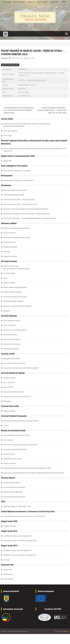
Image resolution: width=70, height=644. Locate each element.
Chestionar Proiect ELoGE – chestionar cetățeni (19, 200)
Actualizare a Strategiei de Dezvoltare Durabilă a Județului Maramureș (26, 214)
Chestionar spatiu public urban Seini (15, 190)
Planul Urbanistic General (12, 321)
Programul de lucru (10, 242)
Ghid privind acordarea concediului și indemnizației (20, 445)
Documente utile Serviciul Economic (15, 297)
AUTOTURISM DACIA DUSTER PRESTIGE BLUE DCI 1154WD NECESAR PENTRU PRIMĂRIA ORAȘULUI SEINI (19, 110)
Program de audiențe (10, 247)
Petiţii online (8, 136)
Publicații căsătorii (10, 411)
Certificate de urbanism (11, 349)
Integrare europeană (10, 256)
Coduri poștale (8, 579)
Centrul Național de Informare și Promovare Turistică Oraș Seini (24, 516)
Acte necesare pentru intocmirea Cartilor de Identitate (21, 421)
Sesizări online (54, 2)
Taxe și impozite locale (11, 266)
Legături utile (8, 570)
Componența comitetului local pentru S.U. (17, 397)
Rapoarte (6, 311)
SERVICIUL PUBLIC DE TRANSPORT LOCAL (17, 507)
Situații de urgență (9, 378)
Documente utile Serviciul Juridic (14, 363)
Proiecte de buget (9, 273)
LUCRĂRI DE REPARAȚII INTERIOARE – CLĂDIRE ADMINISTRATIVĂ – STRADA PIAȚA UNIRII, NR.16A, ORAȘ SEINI (52, 110)
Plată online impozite (10, 131)
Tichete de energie (9, 463)
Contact (64, 2)
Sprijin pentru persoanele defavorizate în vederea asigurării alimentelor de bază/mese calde (34, 473)
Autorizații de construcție (12, 344)
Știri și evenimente (19, 2)
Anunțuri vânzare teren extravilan (14, 487)
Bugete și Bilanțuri (9, 283)
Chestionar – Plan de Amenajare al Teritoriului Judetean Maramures (26, 209)
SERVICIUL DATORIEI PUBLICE (13, 301)
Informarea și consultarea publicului (15, 330)
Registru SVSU (8, 387)
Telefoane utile (8, 574)
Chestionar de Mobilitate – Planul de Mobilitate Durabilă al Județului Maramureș (30, 218)
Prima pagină (7, 2)
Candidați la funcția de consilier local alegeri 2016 (20, 541)
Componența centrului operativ (14, 392)
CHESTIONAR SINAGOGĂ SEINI (14, 195)
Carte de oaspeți (42, 2)
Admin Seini (31, 58)
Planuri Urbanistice (10, 325)
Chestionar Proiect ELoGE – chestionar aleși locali (20, 204)
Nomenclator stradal (10, 335)
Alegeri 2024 (8, 161)
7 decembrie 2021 (17, 58)
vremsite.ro (66, 631)
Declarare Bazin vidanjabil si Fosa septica (17, 171)
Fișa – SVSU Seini (9, 382)
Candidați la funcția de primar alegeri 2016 (17, 536)
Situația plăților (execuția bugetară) (15, 287)
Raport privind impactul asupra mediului (17, 228)
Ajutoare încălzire (9, 454)
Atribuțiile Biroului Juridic (12, 359)
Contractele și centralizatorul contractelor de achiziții (21, 368)
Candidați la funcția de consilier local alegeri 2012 (20, 555)
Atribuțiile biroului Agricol (12, 483)
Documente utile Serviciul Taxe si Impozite (17, 306)
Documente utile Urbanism (12, 339)
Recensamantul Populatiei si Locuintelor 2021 (19, 180)
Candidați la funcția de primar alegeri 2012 (17, 550)
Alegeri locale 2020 (10, 526)
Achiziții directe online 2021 (10, 65)
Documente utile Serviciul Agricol (14, 497)
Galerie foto (31, 2)
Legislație (7, 252)
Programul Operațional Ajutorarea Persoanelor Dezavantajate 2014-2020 (27, 468)
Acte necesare (8, 440)
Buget (5, 278)
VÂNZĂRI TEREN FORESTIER (13, 492)
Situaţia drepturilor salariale (13, 292)
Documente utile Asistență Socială (15, 449)
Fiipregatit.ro (8, 401)
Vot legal (6, 560)
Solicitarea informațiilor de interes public (17, 238)
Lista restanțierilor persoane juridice (18, 269)
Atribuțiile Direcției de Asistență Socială (17, 435)
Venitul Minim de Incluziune (13, 459)
